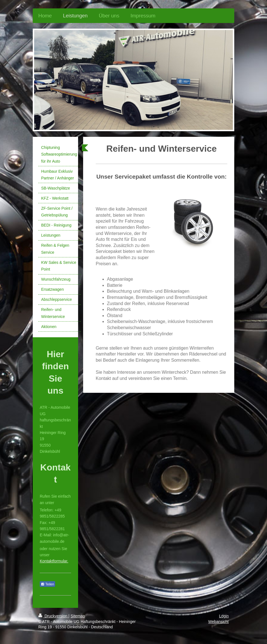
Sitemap (78, 616)
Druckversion (53, 616)
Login (224, 616)
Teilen (47, 584)
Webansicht (218, 622)
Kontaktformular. (54, 561)
